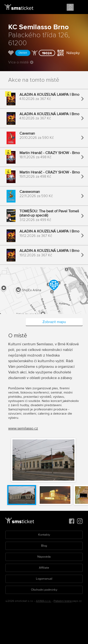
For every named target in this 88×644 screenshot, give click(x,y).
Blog (44, 546)
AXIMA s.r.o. (44, 601)
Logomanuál (44, 579)
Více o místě (21, 62)
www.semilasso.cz (23, 428)
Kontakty (44, 535)
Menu (80, 7)
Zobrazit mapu (54, 322)
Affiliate (44, 568)
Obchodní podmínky (44, 590)
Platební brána (63, 601)
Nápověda (44, 557)
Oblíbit (23, 53)
